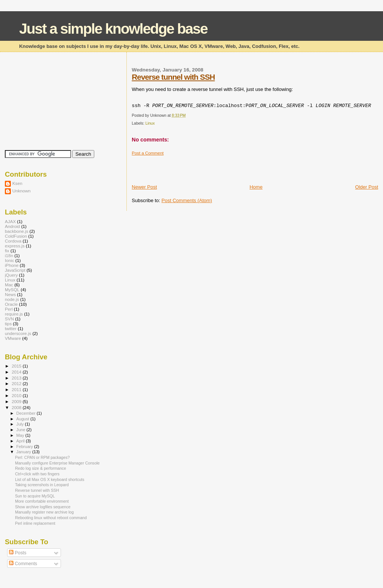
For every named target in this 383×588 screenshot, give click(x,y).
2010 (17, 395)
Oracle (11, 304)
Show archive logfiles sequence (43, 507)
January (24, 452)
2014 (17, 372)
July (21, 424)
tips (8, 324)
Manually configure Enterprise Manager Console (57, 463)
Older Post (367, 187)
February (25, 447)
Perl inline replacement (35, 523)
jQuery (11, 275)
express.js (15, 246)
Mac (9, 285)
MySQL (12, 290)
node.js (12, 299)
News (10, 294)
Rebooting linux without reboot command (51, 518)
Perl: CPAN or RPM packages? (42, 457)
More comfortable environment (42, 501)
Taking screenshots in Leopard (42, 485)
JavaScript (15, 270)
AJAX (10, 221)
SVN (9, 319)
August (24, 419)
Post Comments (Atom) (187, 200)
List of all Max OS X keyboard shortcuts (50, 479)
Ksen (17, 183)
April (21, 441)
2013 (17, 378)
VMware (13, 338)
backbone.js (17, 231)
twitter (11, 328)
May (21, 435)
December (27, 413)
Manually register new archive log (44, 512)
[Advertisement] (219, 167)
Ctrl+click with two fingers (37, 474)
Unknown (22, 191)
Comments (23, 564)
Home (256, 187)
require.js (14, 314)
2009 (17, 401)
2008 (17, 407)
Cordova (13, 241)
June (22, 430)
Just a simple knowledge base (113, 29)
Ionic (10, 260)
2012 (17, 383)
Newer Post (144, 187)
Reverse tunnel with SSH (173, 77)
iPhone (12, 265)
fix (7, 251)
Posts (18, 553)
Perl (9, 309)
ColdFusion (16, 236)
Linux (150, 123)
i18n (9, 255)
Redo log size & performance (40, 468)
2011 (17, 389)
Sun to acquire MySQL (35, 496)
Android (12, 226)
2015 (17, 366)
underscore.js (18, 333)
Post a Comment (148, 153)
